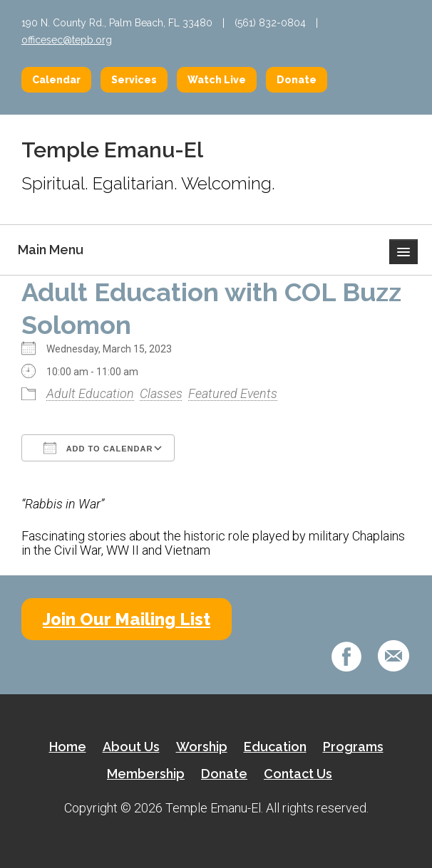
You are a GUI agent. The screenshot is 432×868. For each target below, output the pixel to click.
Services (134, 80)
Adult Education (90, 393)
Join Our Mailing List (127, 619)
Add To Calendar (98, 448)
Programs (353, 747)
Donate (297, 80)
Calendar (56, 80)
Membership (146, 774)
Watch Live (217, 80)
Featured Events (233, 393)
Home (68, 747)
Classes (161, 393)
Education (275, 747)
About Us (131, 747)
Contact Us (298, 774)
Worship (202, 747)
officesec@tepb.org (67, 40)
